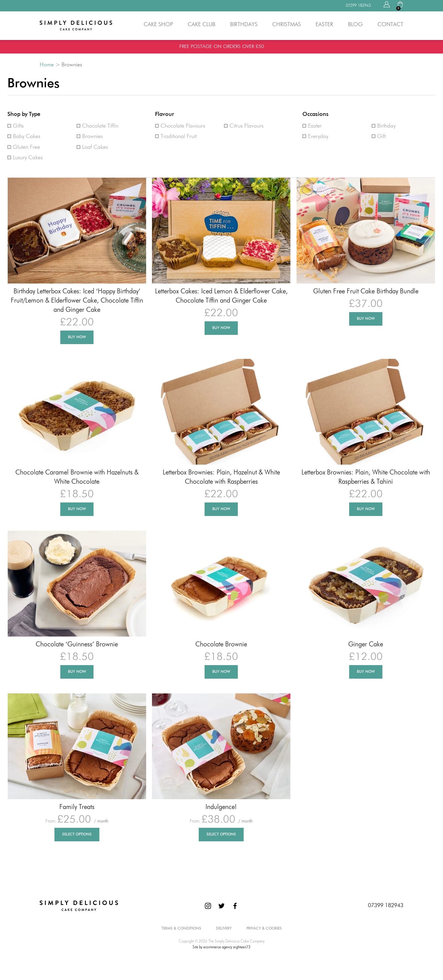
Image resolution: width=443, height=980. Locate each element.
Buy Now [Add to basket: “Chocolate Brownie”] (221, 672)
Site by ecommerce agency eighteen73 (221, 947)
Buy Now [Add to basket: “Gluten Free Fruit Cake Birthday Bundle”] (366, 319)
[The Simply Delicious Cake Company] (79, 906)
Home (47, 65)
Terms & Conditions (181, 929)
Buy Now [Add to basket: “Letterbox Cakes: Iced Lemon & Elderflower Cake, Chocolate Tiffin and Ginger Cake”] (221, 328)
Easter (324, 25)
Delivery (224, 929)
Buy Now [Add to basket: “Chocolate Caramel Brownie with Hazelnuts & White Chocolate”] (77, 509)
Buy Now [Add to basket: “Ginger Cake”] (366, 672)
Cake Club (202, 25)
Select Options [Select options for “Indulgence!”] (221, 835)
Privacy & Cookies (264, 929)
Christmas (287, 25)
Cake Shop (158, 25)
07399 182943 (386, 906)
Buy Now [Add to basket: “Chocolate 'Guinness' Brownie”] (77, 672)
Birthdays (244, 25)
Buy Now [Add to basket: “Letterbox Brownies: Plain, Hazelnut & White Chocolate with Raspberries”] (221, 509)
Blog (355, 25)
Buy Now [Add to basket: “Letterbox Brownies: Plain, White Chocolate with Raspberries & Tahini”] (366, 509)
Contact (390, 25)
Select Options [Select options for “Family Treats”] (77, 835)
